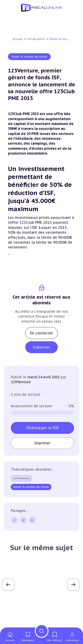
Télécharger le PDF (42, 428)
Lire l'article (42, 605)
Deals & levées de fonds (29, 57)
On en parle (37, 39)
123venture (21, 478)
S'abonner (41, 347)
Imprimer (42, 443)
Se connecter (41, 333)
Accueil (17, 39)
